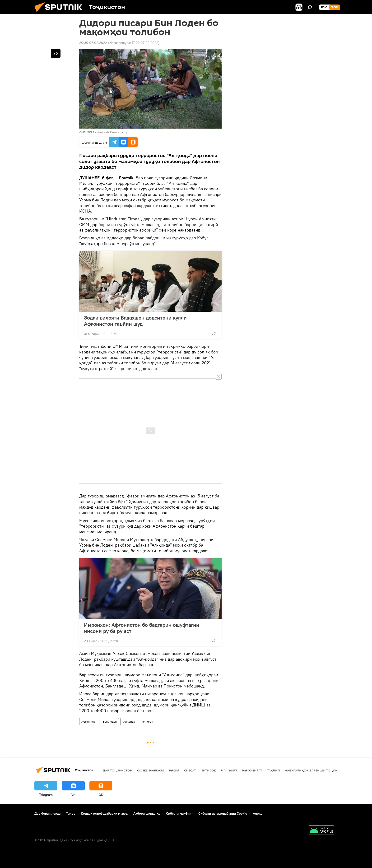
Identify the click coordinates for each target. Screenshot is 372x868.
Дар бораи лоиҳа (47, 813)
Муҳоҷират (252, 770)
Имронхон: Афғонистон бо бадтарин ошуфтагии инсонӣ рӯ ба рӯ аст (142, 628)
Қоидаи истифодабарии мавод (104, 813)
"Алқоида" (129, 722)
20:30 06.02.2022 (93, 43)
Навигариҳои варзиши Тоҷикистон (317, 770)
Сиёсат (190, 770)
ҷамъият (229, 770)
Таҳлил (273, 770)
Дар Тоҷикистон (118, 770)
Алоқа (258, 813)
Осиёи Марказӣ (151, 770)
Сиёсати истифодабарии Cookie (223, 813)
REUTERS (88, 132)
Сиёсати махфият (179, 813)
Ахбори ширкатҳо (147, 813)
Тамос (71, 813)
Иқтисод (209, 770)
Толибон (147, 722)
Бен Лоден (110, 722)
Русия (174, 770)
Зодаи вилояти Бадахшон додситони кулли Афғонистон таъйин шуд (135, 321)
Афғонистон (89, 722)
